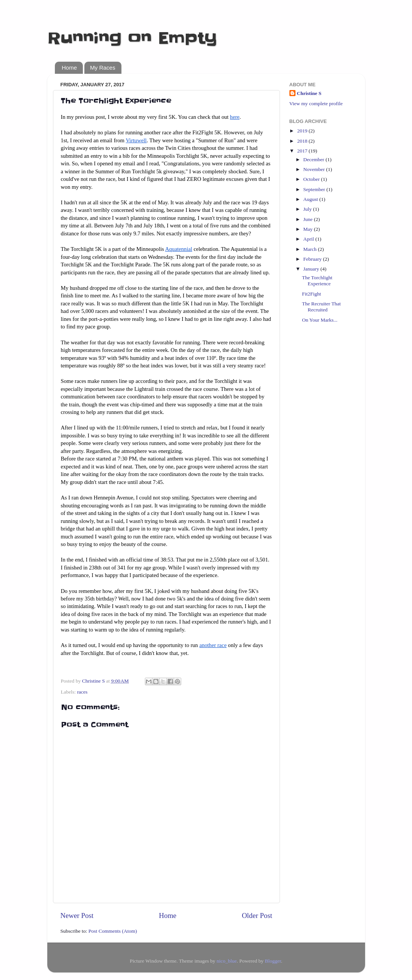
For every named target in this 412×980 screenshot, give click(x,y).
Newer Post (77, 915)
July (308, 209)
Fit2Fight (311, 294)
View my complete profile (316, 103)
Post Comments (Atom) (113, 931)
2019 (303, 131)
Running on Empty (132, 38)
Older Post (257, 915)
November (315, 169)
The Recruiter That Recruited (321, 307)
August (311, 199)
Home (69, 68)
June (309, 219)
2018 (303, 141)
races (82, 692)
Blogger (273, 961)
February (313, 259)
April (309, 239)
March (311, 249)
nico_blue (226, 961)
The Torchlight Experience (317, 281)
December (315, 159)
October (312, 179)
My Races (103, 68)
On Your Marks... (320, 320)
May (309, 229)
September (315, 189)
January (312, 269)
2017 (303, 151)
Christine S (309, 93)
